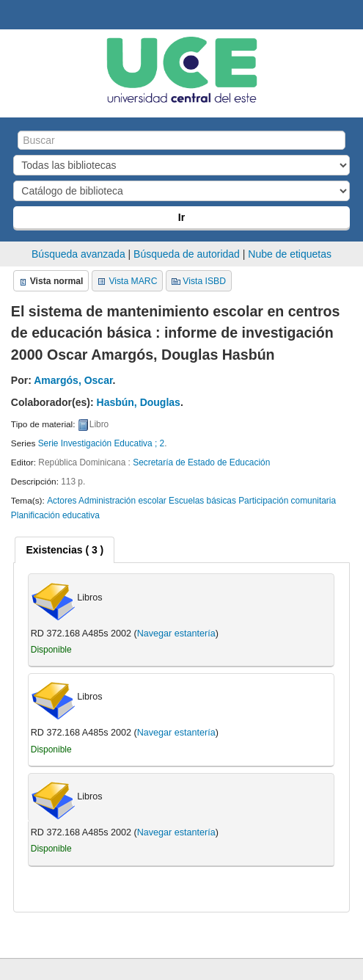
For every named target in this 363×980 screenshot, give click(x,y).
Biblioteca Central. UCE (15, 15)
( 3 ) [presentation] (65, 550)
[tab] (65, 550)
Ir (181, 217)
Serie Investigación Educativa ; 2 (102, 443)
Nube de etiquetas (290, 254)
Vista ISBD (204, 281)
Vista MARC (133, 281)
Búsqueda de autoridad (187, 254)
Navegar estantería (176, 634)
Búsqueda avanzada (78, 254)
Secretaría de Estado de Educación (201, 462)
